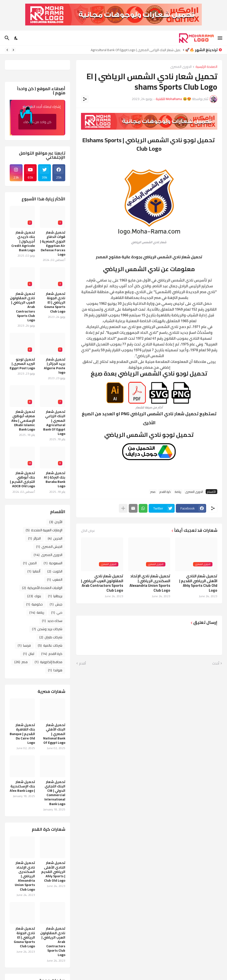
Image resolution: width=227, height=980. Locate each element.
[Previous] (13, 50)
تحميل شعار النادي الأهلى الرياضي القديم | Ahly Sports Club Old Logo (198, 583)
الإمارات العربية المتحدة (44, 530)
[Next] (7, 50)
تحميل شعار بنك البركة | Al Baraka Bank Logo (55, 480)
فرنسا (24, 645)
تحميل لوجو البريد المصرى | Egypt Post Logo (22, 364)
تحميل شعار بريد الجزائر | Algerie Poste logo (55, 366)
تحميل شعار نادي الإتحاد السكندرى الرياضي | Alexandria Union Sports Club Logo (150, 583)
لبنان (29, 654)
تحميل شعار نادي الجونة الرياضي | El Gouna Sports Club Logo (55, 302)
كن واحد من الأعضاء (35, 120)
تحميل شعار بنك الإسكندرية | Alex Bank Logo (22, 786)
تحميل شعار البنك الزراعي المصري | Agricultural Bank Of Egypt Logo (134, 50)
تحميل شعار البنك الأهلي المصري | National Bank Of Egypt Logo (54, 734)
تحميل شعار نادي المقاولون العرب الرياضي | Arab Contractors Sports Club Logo (102, 583)
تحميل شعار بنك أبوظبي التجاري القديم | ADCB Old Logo (22, 480)
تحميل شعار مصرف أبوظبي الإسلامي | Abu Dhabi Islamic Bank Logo (23, 420)
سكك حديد (52, 621)
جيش (56, 604)
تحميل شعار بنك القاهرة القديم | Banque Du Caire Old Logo (22, 734)
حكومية (34, 604)
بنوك (34, 596)
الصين (30, 563)
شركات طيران (51, 637)
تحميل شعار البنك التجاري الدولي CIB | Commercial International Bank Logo (55, 793)
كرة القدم (165, 492)
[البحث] (6, 38)
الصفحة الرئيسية (206, 67)
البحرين (55, 538)
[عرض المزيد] (123, 508)
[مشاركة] (85, 99)
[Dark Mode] (16, 38)
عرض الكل (88, 531)
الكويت (55, 571)
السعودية (53, 563)
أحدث (216, 664)
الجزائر (34, 538)
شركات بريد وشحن (47, 629)
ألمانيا (34, 571)
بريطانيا (55, 596)
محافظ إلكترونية (49, 662)
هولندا (55, 670)
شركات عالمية (50, 645)
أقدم (82, 664)
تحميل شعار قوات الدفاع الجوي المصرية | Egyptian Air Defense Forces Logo (53, 243)
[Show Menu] (220, 38)
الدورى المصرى (181, 67)
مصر (153, 492)
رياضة (178, 492)
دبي (57, 612)
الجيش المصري (49, 547)
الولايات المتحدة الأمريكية (42, 588)
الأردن (56, 522)
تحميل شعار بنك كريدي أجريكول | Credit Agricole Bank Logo (23, 241)
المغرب (55, 580)
